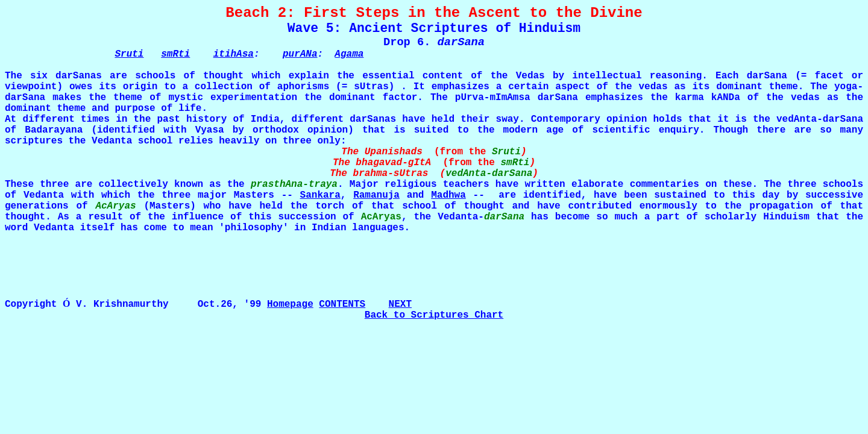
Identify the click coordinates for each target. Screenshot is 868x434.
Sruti (129, 54)
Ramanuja (376, 195)
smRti (175, 54)
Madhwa (448, 195)
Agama (349, 54)
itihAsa (234, 54)
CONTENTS (342, 304)
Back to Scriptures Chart (434, 315)
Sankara (320, 195)
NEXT (400, 304)
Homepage (290, 304)
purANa (300, 54)
